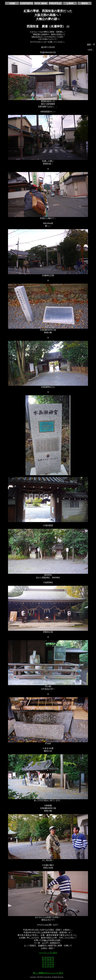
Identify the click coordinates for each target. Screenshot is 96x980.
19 (50, 964)
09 (50, 960)
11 (43, 962)
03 (48, 957)
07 (45, 960)
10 (53, 960)
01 (43, 957)
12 (45, 962)
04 (50, 957)
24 (50, 966)
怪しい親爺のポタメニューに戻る (48, 973)
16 (43, 964)
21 (43, 966)
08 (48, 960)
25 (53, 966)
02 (45, 957)
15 (53, 962)
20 (53, 964)
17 (45, 964)
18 (48, 964)
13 (48, 962)
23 (48, 966)
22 (45, 966)
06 (43, 960)
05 (53, 957)
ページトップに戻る (48, 953)
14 (50, 962)
